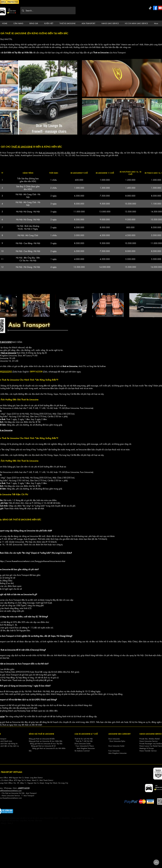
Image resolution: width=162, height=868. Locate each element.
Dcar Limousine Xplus (117, 741)
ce (19, 796)
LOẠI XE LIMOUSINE (82, 734)
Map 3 (10, 823)
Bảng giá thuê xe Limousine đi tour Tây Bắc (46, 744)
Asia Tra (27, 796)
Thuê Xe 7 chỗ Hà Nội (84, 741)
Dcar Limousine (114, 739)
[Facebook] (155, 8)
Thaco (92, 746)
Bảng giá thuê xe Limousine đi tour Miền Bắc (46, 741)
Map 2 (4, 823)
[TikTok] (150, 8)
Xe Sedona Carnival (82, 751)
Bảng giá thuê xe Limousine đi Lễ (43, 746)
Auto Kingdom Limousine (117, 753)
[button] (19, 23)
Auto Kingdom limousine (86, 748)
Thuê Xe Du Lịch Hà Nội (84, 739)
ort (36, 793)
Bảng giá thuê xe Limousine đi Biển (42, 739)
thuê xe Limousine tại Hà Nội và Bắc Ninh (57, 153)
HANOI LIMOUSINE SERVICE (150, 734)
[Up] (156, 862)
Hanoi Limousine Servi (10, 796)
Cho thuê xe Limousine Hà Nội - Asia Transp (18, 793)
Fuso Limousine (81, 746)
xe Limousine (90, 153)
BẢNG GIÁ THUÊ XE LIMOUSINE (41, 734)
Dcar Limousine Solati (83, 744)
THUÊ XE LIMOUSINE (22, 147)
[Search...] (48, 11)
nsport (32, 796)
